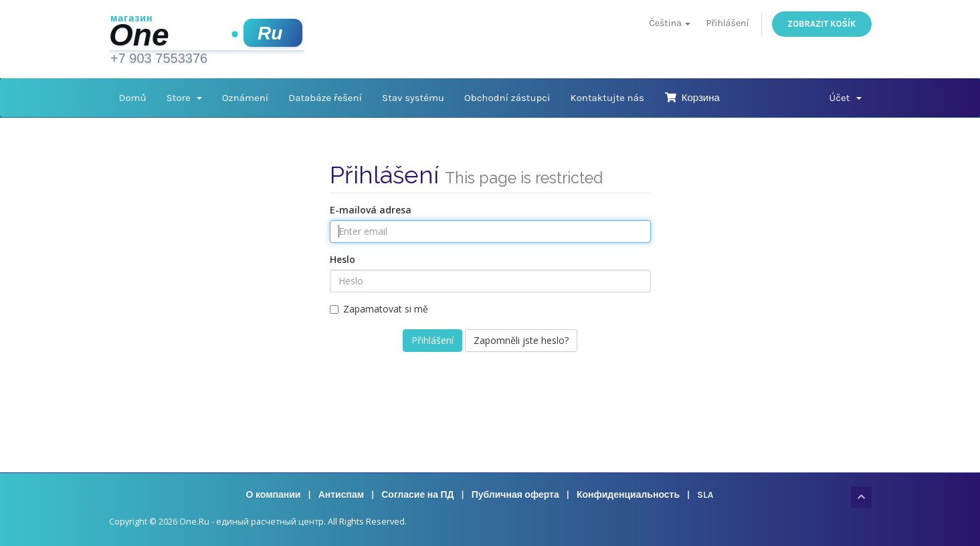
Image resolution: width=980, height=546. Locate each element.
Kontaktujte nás (607, 98)
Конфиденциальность (628, 495)
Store (184, 98)
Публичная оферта (515, 495)
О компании (274, 495)
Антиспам (341, 495)
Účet (845, 98)
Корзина (692, 98)
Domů (133, 98)
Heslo (342, 259)
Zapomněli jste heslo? (521, 340)
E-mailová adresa (371, 210)
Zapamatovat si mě (379, 309)
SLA (705, 495)
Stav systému (413, 98)
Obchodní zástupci (507, 98)
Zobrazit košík (821, 24)
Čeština (670, 23)
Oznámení (245, 98)
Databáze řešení (325, 98)
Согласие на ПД (417, 495)
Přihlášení (728, 23)
